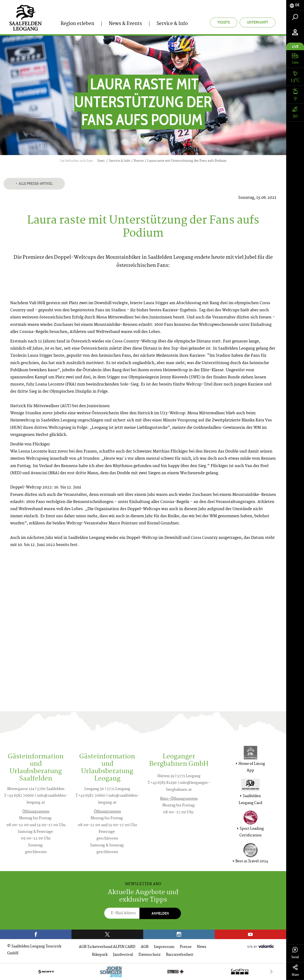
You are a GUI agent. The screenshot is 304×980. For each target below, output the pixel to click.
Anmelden (160, 913)
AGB (145, 947)
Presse (186, 947)
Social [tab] (295, 953)
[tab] (295, 5)
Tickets (224, 22)
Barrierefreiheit (180, 955)
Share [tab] (295, 971)
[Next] (271, 972)
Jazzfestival (123, 955)
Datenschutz (150, 955)
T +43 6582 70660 (19, 796)
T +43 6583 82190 (162, 783)
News (202, 947)
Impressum (164, 947)
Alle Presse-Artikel (34, 183)
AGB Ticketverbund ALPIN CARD (107, 947)
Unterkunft (258, 22)
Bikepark (100, 955)
